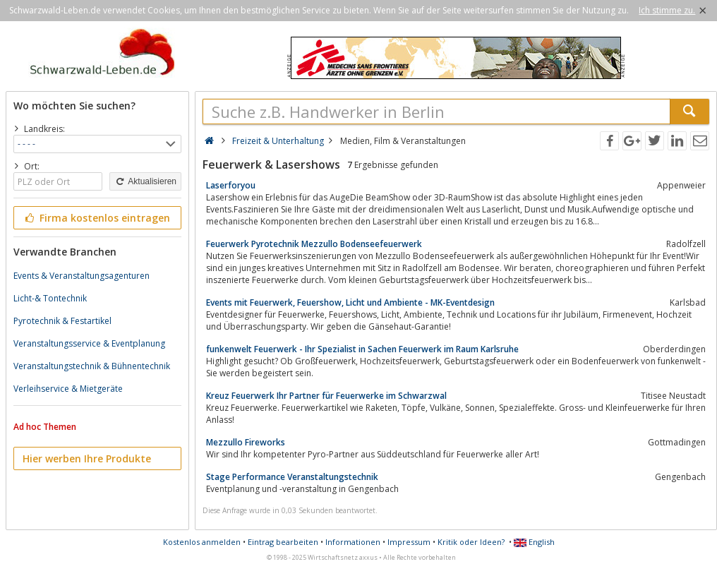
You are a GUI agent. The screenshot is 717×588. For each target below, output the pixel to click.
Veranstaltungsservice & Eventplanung (89, 343)
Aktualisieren (145, 181)
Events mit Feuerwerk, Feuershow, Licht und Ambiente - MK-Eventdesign (350, 302)
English (534, 542)
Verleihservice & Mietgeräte (68, 389)
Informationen (353, 542)
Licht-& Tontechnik (50, 298)
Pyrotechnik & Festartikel (62, 321)
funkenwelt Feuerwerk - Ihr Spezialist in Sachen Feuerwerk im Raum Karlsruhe (362, 349)
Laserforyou (231, 185)
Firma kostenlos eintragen (96, 218)
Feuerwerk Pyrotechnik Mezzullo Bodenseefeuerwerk (314, 244)
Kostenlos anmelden (202, 542)
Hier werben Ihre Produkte (87, 458)
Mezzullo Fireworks (246, 442)
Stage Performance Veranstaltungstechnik (292, 477)
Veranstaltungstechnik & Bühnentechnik (92, 366)
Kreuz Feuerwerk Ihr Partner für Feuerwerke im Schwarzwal (326, 396)
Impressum (409, 542)
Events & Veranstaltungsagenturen (82, 276)
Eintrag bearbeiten (283, 542)
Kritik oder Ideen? (471, 542)
